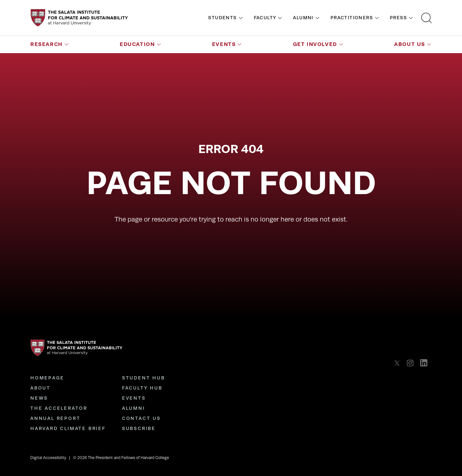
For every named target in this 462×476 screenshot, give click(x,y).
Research (46, 44)
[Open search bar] (426, 18)
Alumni (303, 18)
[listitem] (399, 363)
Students (222, 18)
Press (398, 18)
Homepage (47, 378)
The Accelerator (59, 408)
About (40, 388)
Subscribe (139, 428)
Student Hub (144, 378)
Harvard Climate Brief (68, 428)
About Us (410, 44)
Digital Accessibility (48, 458)
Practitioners (352, 18)
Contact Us (141, 418)
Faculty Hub (142, 388)
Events (224, 44)
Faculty (265, 18)
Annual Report (55, 418)
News (39, 398)
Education (137, 44)
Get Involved (315, 44)
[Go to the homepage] (79, 18)
